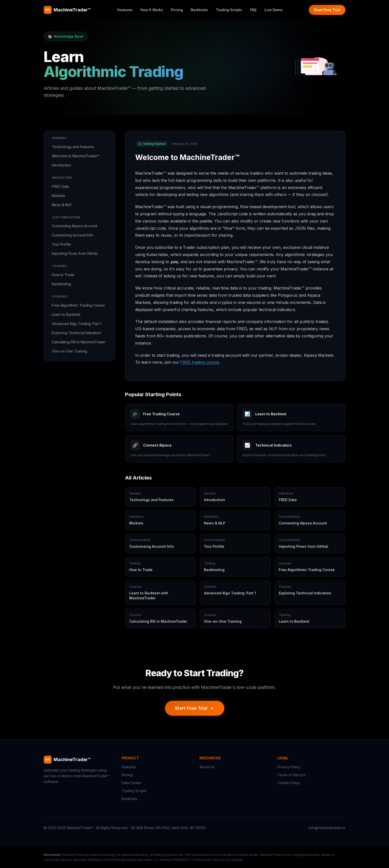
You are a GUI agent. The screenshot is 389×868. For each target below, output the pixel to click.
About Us (207, 767)
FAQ (253, 10)
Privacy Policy (289, 767)
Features (125, 10)
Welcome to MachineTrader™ (76, 156)
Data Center (131, 783)
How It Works (152, 10)
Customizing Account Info (73, 235)
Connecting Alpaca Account (75, 226)
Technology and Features (73, 147)
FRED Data (60, 186)
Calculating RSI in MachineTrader (79, 342)
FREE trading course (200, 362)
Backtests (199, 10)
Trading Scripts (229, 10)
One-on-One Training (69, 351)
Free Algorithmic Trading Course (78, 305)
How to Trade (63, 275)
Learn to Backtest (66, 314)
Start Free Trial (327, 10)
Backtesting (61, 284)
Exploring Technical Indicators (76, 333)
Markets (58, 196)
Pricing (177, 10)
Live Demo (274, 10)
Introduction (62, 165)
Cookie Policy (289, 783)
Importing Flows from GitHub (75, 253)
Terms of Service (292, 775)
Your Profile (61, 244)
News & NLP (62, 205)
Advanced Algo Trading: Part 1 (77, 324)
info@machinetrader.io (327, 828)
